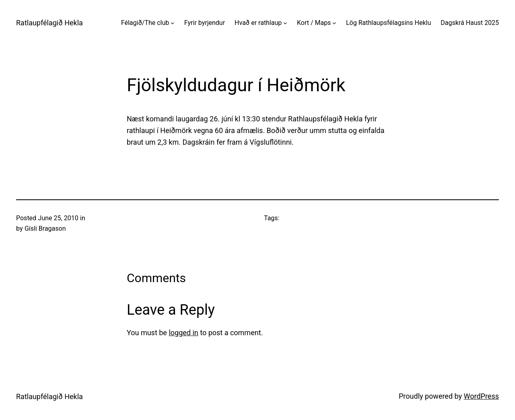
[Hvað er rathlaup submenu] (285, 23)
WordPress (481, 396)
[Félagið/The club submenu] (173, 23)
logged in (183, 333)
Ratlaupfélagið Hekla (49, 23)
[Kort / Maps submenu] (334, 23)
